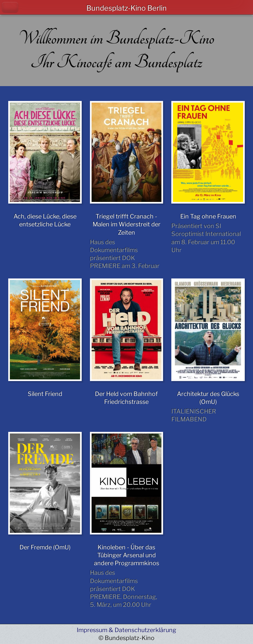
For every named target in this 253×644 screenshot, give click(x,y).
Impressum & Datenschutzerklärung (126, 630)
